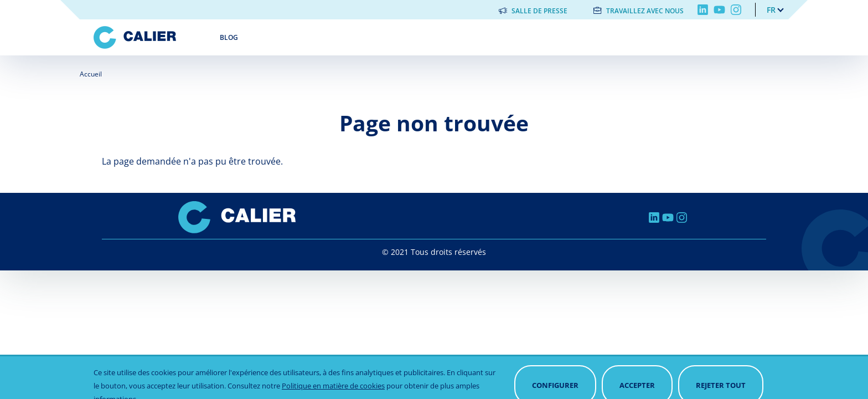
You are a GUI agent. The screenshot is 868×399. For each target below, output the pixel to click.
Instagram (736, 10)
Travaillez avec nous (645, 11)
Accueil (91, 74)
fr (771, 10)
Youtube (719, 10)
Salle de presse (539, 11)
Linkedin (703, 10)
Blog (229, 37)
